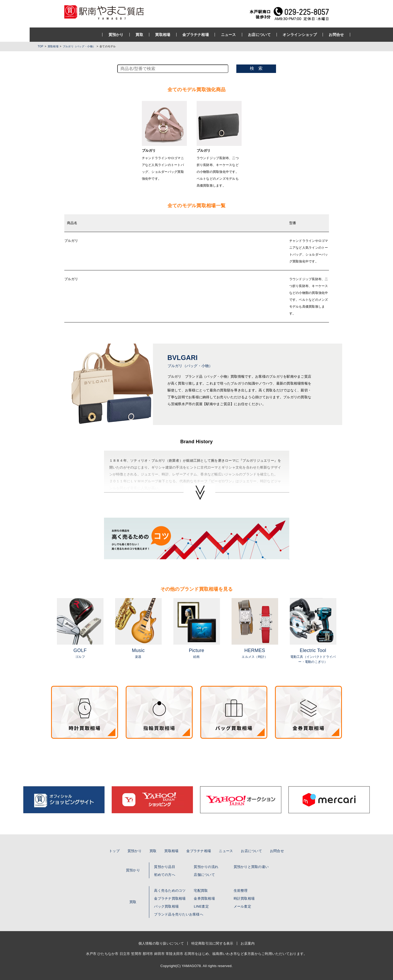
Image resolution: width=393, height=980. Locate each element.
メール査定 (242, 906)
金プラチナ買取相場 (170, 898)
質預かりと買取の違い (251, 867)
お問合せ (307, 35)
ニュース (199, 35)
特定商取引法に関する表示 (212, 943)
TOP (41, 46)
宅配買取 (201, 891)
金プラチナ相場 (166, 35)
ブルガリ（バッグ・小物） (79, 46)
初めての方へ (165, 875)
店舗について (204, 875)
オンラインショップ (270, 35)
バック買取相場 (166, 906)
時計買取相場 (244, 898)
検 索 (256, 68)
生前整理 (241, 891)
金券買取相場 (204, 898)
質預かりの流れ (206, 867)
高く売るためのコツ (170, 891)
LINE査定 (201, 906)
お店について (230, 35)
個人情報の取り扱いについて (161, 943)
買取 (110, 35)
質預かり (86, 35)
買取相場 (133, 35)
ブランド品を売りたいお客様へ (179, 914)
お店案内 (248, 943)
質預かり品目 (165, 867)
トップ (114, 851)
